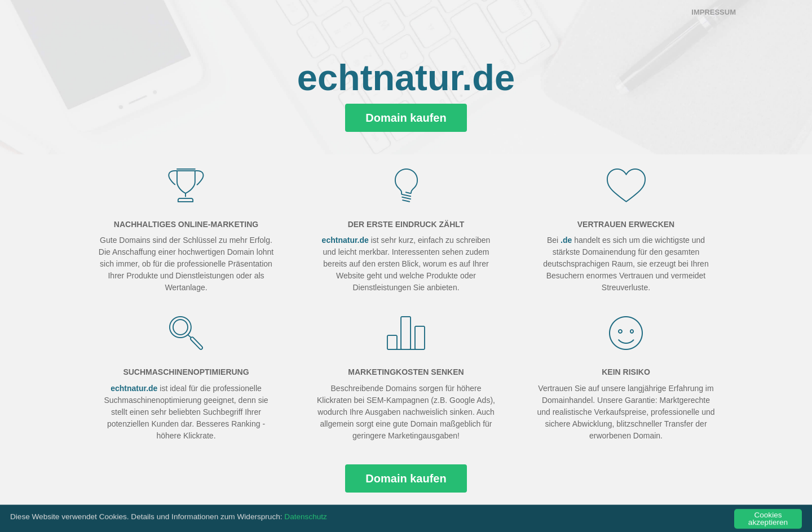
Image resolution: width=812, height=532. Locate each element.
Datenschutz (306, 520)
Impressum (714, 12)
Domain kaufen (406, 118)
